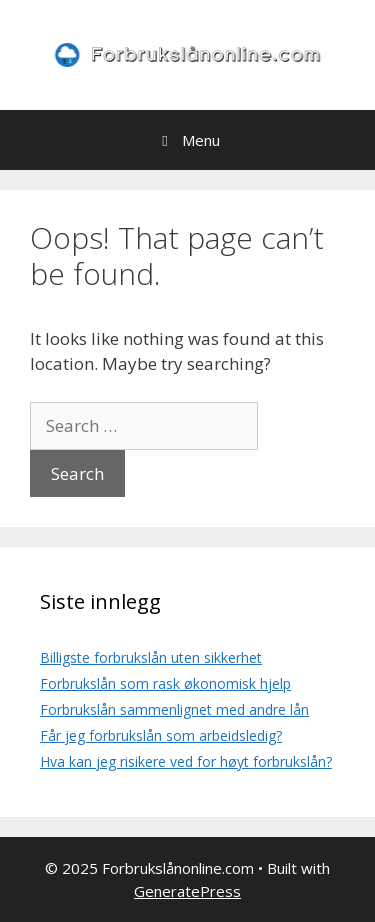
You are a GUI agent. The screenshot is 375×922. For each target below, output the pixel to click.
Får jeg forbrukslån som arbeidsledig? (161, 735)
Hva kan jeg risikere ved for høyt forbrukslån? (186, 761)
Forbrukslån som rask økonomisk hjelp (165, 683)
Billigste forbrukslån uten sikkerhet (151, 657)
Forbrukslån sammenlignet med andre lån (174, 709)
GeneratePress (187, 891)
